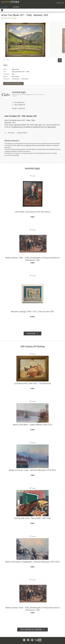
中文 (63, 3)
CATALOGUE (4, 7)
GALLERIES (16, 7)
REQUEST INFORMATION (13, 83)
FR (57, 3)
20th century (11, 133)
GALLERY (14, 109)
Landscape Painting (22, 133)
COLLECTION (22, 109)
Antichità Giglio (19, 92)
